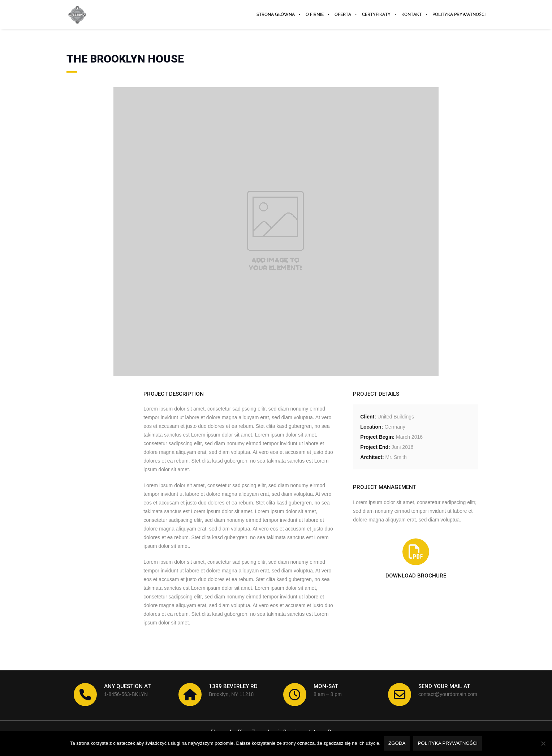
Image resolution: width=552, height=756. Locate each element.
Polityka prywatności (448, 743)
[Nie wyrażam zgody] (543, 743)
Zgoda (397, 743)
